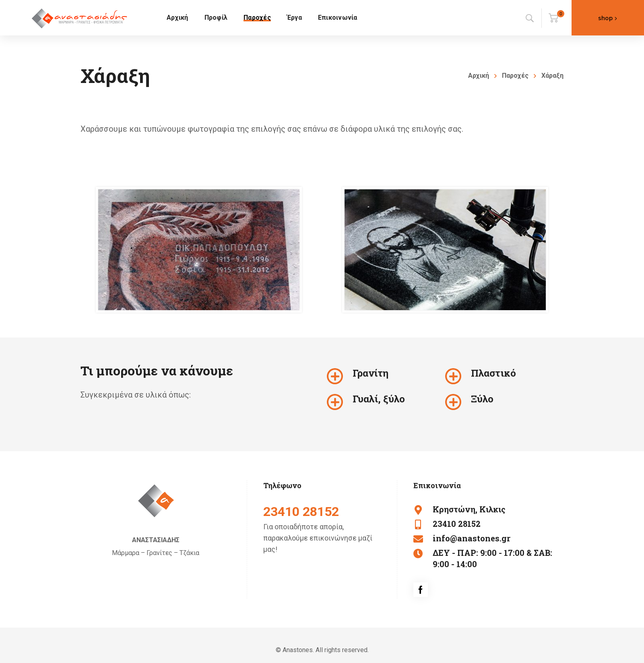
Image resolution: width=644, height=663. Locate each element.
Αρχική (479, 76)
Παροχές (515, 76)
